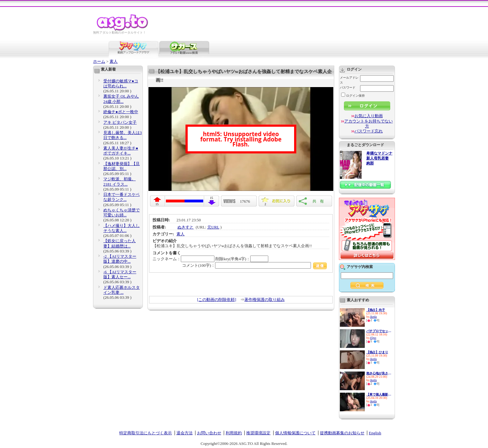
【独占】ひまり (377, 352)
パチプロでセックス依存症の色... (379, 331)
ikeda (373, 317)
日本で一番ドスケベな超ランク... (122, 197)
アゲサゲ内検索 (360, 267)
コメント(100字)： (254, 265)
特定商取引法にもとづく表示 (145, 433)
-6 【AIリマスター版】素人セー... (120, 274)
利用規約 (234, 433)
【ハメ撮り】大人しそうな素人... (122, 228)
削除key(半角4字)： (242, 259)
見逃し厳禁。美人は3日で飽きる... (123, 135)
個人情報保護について (295, 433)
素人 (114, 61)
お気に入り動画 (369, 116)
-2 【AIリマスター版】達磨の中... (120, 259)
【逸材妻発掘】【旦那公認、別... (122, 166)
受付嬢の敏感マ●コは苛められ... (121, 83)
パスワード (348, 88)
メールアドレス (349, 80)
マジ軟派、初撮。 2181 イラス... (120, 181)
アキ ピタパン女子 (120, 122)
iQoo (373, 338)
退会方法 (185, 433)
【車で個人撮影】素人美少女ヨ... (379, 394)
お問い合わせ (209, 433)
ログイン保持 (353, 96)
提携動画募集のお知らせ (342, 433)
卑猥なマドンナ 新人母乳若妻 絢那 (379, 158)
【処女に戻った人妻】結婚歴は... (120, 243)
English (375, 433)
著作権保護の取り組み (265, 300)
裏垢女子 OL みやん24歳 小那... (121, 99)
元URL (213, 227)
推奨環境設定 (258, 433)
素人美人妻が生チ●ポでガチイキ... (121, 151)
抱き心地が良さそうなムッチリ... (379, 373)
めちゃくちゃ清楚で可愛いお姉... (122, 212)
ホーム (99, 61)
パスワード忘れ (369, 131)
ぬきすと (185, 227)
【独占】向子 (376, 310)
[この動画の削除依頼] (217, 300)
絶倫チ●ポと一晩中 (121, 112)
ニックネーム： (183, 259)
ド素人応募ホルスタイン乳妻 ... (122, 290)
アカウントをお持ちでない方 (368, 124)
